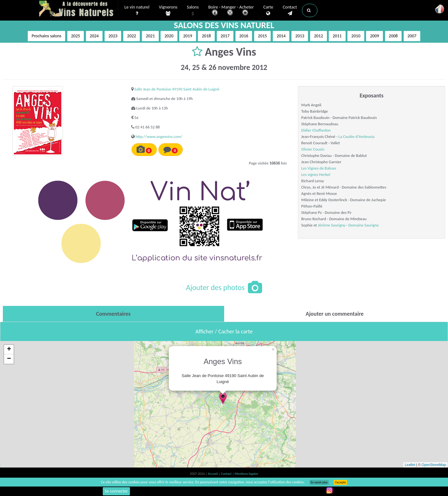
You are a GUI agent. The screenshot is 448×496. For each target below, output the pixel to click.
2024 (94, 36)
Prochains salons (46, 36)
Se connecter (116, 491)
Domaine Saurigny (364, 225)
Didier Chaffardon (316, 130)
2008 (393, 36)
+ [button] (9, 350)
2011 (337, 36)
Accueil (213, 474)
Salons (193, 10)
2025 (76, 36)
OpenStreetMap (434, 465)
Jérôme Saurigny (331, 225)
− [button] (9, 359)
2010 (356, 36)
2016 (244, 36)
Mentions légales (246, 474)
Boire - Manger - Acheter (231, 10)
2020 (169, 36)
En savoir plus (319, 482)
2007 (412, 36)
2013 (300, 36)
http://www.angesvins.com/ (159, 136)
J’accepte (340, 482)
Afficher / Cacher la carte (224, 332)
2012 (318, 36)
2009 (374, 36)
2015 (262, 36)
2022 (132, 36)
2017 (225, 36)
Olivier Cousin (313, 149)
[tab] (114, 314)
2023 (113, 36)
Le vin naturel (137, 10)
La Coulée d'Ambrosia (356, 136)
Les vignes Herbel (316, 174)
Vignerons (168, 10)
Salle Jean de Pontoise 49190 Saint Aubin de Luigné (177, 89)
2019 (187, 36)
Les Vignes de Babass (319, 168)
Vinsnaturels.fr (79, 9)
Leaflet (410, 465)
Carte (268, 10)
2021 (150, 36)
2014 (281, 36)
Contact (290, 10)
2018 (206, 36)
